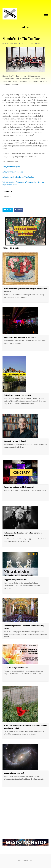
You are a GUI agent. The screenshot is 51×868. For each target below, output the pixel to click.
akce (33, 43)
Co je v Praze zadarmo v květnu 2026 (17, 395)
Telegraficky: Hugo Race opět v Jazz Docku (20, 338)
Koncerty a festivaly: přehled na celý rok (19, 487)
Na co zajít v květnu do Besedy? (16, 441)
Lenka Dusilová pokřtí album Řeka (16, 668)
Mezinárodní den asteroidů (14, 773)
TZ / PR (24, 43)
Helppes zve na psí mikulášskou (15, 580)
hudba (38, 43)
